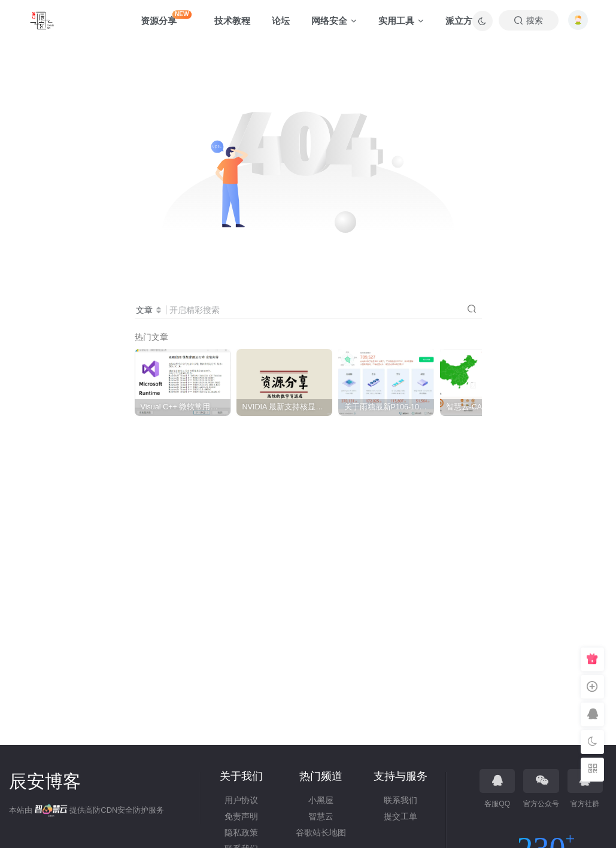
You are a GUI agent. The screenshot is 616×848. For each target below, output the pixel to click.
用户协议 (241, 800)
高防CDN (101, 810)
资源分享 (166, 18)
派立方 (459, 21)
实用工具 (401, 21)
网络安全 (334, 21)
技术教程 (232, 21)
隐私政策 (241, 832)
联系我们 (400, 800)
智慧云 (321, 816)
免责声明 (241, 816)
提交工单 (400, 816)
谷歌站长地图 (321, 832)
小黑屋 (321, 800)
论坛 (281, 21)
